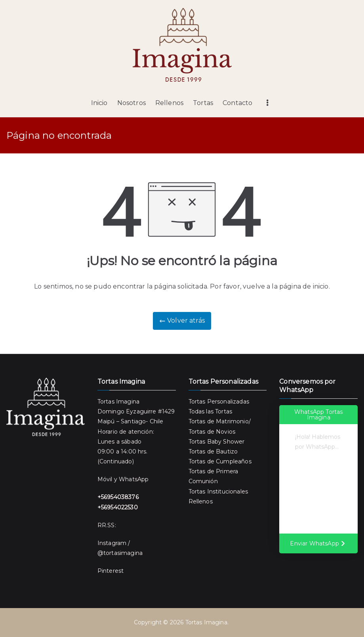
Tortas (203, 103)
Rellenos (169, 103)
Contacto (237, 103)
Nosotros (131, 103)
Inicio (99, 103)
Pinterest (111, 571)
